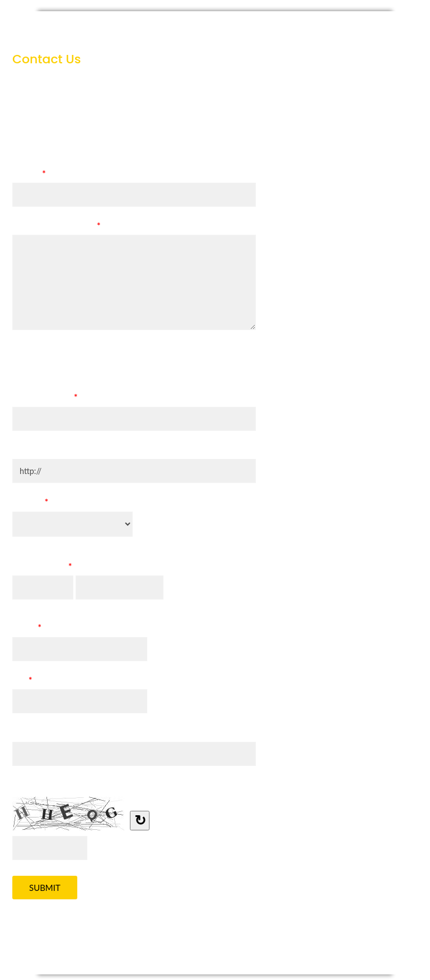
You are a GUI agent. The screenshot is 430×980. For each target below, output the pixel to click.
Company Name (45, 399)
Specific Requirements (56, 227)
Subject (29, 175)
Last (84, 605)
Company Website (46, 449)
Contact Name (42, 568)
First (21, 605)
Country (30, 504)
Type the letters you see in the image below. (94, 784)
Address (27, 732)
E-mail (27, 629)
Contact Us (215, 28)
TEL (22, 682)
